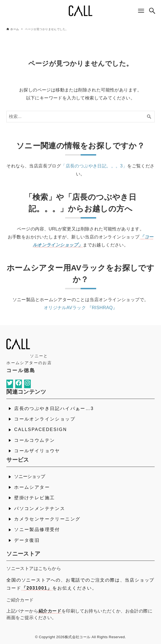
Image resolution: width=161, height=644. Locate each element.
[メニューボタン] (141, 11)
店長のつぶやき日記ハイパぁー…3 (54, 408)
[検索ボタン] (152, 11)
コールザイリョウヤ (37, 451)
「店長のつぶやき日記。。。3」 (94, 166)
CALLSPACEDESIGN (40, 429)
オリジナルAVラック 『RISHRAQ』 (81, 308)
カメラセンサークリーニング (47, 519)
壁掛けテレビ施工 (34, 498)
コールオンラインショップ (45, 419)
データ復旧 (27, 540)
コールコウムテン (34, 440)
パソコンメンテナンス (40, 508)
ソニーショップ (30, 476)
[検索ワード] (80, 117)
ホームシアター (32, 487)
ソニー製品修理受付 (37, 529)
